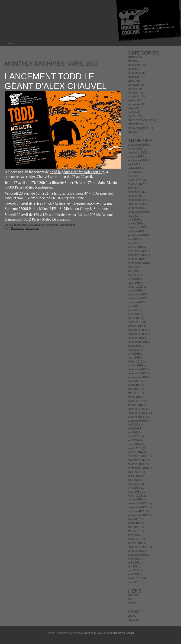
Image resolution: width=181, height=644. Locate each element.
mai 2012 (133, 531)
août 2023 (134, 164)
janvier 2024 (135, 149)
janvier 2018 (135, 291)
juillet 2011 (134, 563)
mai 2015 (133, 393)
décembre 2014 (137, 409)
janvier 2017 (135, 326)
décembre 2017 (137, 295)
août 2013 (134, 472)
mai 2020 (133, 216)
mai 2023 (133, 176)
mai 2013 (133, 484)
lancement (51, 225)
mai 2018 (133, 275)
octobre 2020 (136, 208)
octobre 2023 (136, 157)
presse (132, 116)
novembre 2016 (137, 334)
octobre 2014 (136, 417)
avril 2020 (134, 220)
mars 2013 (134, 492)
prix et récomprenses (141, 120)
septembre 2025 (138, 145)
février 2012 (135, 539)
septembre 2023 (138, 160)
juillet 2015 (134, 385)
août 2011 (134, 559)
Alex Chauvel (18, 228)
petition (132, 112)
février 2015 (135, 401)
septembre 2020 (138, 212)
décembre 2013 (137, 456)
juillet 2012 (134, 523)
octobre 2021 (136, 196)
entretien (133, 89)
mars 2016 (134, 358)
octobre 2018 (136, 259)
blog (12, 43)
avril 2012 (134, 535)
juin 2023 (133, 172)
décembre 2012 (137, 503)
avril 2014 (134, 440)
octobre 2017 (136, 302)
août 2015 (134, 381)
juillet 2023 (134, 168)
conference (134, 73)
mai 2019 (133, 243)
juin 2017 (133, 306)
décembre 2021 (137, 192)
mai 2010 (133, 582)
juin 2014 (133, 433)
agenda (132, 57)
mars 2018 (134, 283)
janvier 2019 (135, 247)
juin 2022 (133, 188)
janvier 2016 (135, 365)
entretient (133, 93)
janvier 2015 (135, 405)
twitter (131, 603)
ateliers (132, 61)
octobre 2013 (136, 464)
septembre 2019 (138, 235)
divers (131, 81)
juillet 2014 (134, 429)
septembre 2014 (138, 421)
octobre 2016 (136, 338)
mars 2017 (134, 318)
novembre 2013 (137, 460)
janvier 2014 (135, 452)
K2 (101, 633)
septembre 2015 (138, 377)
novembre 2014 (137, 413)
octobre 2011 (136, 551)
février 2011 (135, 578)
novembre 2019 (137, 227)
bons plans (134, 65)
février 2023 (135, 180)
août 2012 (134, 519)
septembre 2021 (138, 200)
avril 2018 (134, 279)
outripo (132, 616)
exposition (134, 96)
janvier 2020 (135, 224)
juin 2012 (133, 527)
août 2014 (134, 425)
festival (132, 100)
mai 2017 (133, 310)
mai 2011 (133, 570)
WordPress (90, 633)
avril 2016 (134, 354)
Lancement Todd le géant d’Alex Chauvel (56, 81)
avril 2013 (134, 488)
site (130, 599)
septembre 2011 (138, 555)
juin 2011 (133, 567)
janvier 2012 (135, 543)
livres (131, 108)
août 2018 (134, 267)
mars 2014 (134, 444)
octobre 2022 (136, 184)
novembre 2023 (137, 153)
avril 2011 (134, 574)
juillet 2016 (134, 346)
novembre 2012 (137, 507)
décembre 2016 (137, 330)
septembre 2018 (138, 263)
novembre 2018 (137, 255)
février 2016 (135, 362)
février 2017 (135, 322)
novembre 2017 (137, 298)
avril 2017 (134, 314)
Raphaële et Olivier (124, 633)
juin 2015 (133, 389)
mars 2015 (134, 397)
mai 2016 (133, 350)
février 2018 (135, 287)
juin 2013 (133, 480)
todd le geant (32, 228)
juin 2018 (133, 271)
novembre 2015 (137, 373)
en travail (133, 85)
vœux (131, 132)
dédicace (38, 225)
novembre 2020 (137, 204)
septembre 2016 (138, 342)
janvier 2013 (135, 500)
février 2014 (135, 448)
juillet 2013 (134, 476)
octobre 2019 (136, 231)
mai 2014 (133, 436)
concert (132, 69)
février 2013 (135, 496)
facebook (133, 595)
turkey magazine (138, 128)
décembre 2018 (137, 251)
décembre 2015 (137, 369)
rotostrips (133, 620)
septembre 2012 (138, 515)
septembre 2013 (138, 468)
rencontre (134, 124)
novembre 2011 (137, 547)
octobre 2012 (136, 511)
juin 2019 (133, 239)
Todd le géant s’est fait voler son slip (77, 172)
